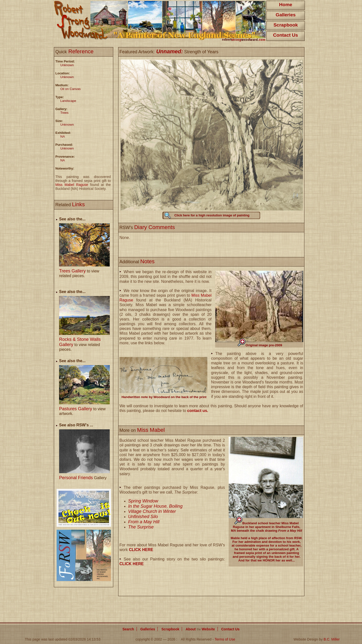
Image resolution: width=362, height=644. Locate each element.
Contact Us (286, 35)
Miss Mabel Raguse (72, 185)
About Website (200, 629)
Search (128, 629)
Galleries (286, 15)
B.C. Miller (332, 639)
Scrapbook (286, 25)
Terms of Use (225, 639)
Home (286, 5)
